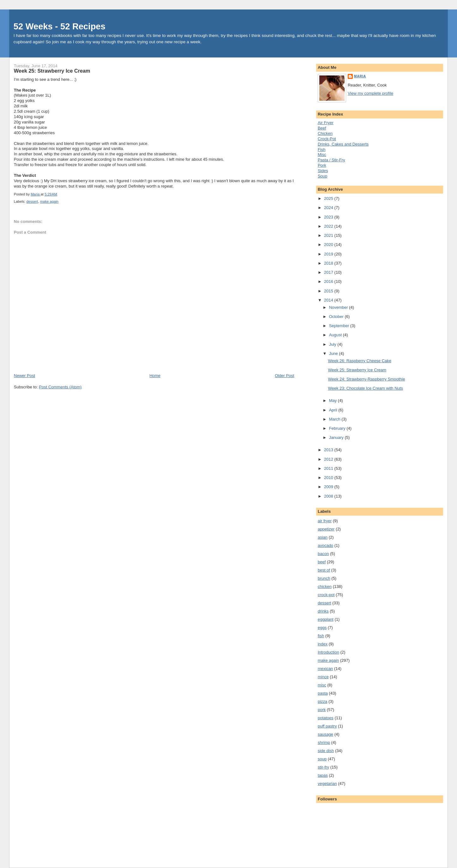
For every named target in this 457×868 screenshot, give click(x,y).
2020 (329, 245)
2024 (329, 208)
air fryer (325, 521)
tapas (323, 775)
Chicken (325, 133)
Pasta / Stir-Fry (331, 160)
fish (321, 636)
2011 (329, 468)
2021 (329, 235)
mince (323, 677)
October (337, 317)
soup (322, 759)
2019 (329, 254)
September (340, 326)
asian (323, 537)
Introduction (328, 652)
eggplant (326, 619)
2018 (329, 263)
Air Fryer (326, 123)
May (334, 401)
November (339, 307)
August (336, 335)
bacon (323, 554)
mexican (325, 669)
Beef (322, 128)
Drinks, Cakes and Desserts (343, 144)
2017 (329, 272)
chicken (325, 587)
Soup (322, 176)
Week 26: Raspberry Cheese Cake (360, 361)
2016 (329, 281)
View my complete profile (370, 93)
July (333, 344)
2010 (329, 478)
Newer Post (24, 376)
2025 (329, 198)
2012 (329, 459)
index (323, 644)
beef (322, 562)
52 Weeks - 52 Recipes (60, 26)
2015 (329, 291)
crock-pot (326, 595)
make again (49, 201)
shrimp (324, 742)
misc (322, 685)
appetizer (326, 529)
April (334, 410)
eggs (322, 628)
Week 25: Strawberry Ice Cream (357, 370)
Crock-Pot (327, 139)
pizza (322, 701)
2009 (329, 487)
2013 (329, 450)
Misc (322, 155)
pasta (323, 693)
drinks (323, 611)
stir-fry (323, 767)
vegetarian (327, 784)
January (337, 437)
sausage (325, 734)
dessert (32, 201)
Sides (323, 171)
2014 (329, 300)
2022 (329, 226)
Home (155, 376)
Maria (360, 76)
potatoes (326, 718)
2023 (329, 217)
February (338, 428)
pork (322, 710)
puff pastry (327, 726)
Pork (322, 165)
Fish (322, 150)
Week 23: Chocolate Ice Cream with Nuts (365, 388)
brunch (324, 578)
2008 (329, 496)
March (335, 419)
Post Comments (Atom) (60, 387)
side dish (326, 751)
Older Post (284, 376)
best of (324, 570)
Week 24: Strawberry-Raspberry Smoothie (366, 379)
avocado (325, 545)
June (334, 353)
